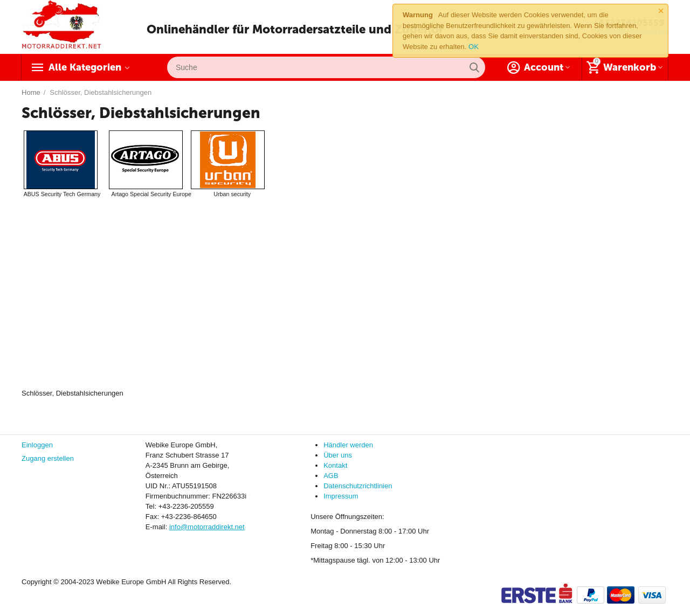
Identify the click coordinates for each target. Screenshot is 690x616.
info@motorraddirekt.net (207, 527)
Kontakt (335, 465)
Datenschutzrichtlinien (358, 486)
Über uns (338, 455)
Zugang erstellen (48, 458)
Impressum (341, 496)
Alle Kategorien (85, 67)
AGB (331, 476)
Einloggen (37, 445)
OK (474, 47)
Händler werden (348, 445)
